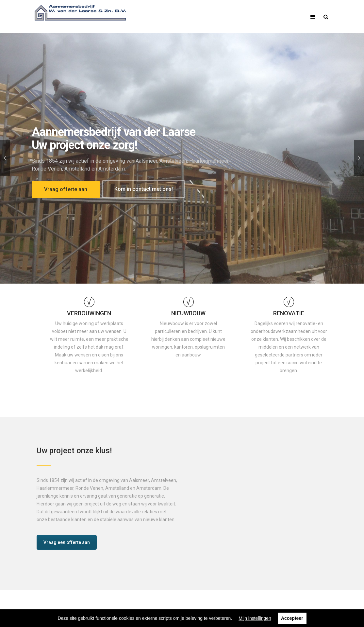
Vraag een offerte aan (67, 542)
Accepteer (292, 618)
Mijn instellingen (255, 618)
